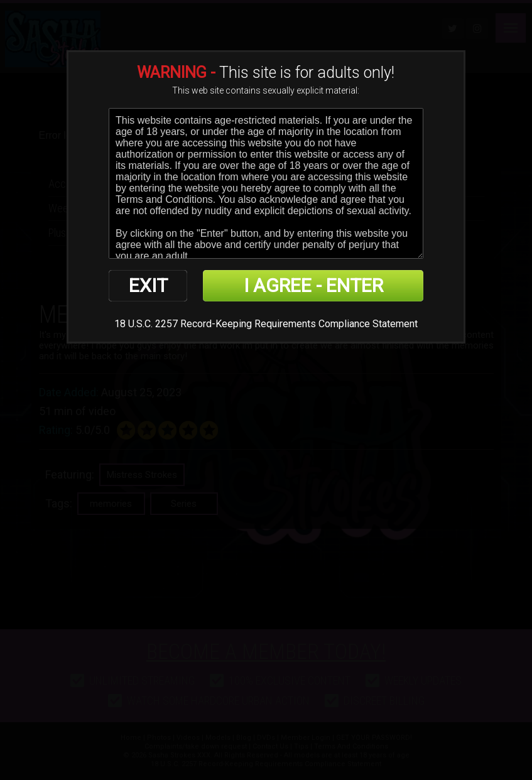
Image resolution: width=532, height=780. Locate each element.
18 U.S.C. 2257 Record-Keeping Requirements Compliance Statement (266, 324)
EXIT (148, 285)
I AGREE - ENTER (313, 285)
